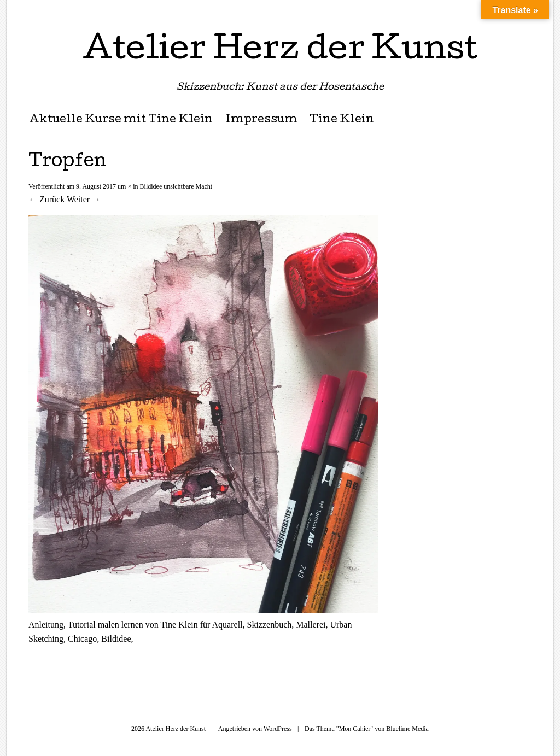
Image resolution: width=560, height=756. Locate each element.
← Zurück (46, 199)
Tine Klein (342, 120)
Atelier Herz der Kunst (280, 51)
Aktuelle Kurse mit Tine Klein (121, 120)
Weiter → (84, 199)
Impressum (261, 120)
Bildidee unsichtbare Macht (176, 186)
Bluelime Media (407, 729)
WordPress (278, 729)
